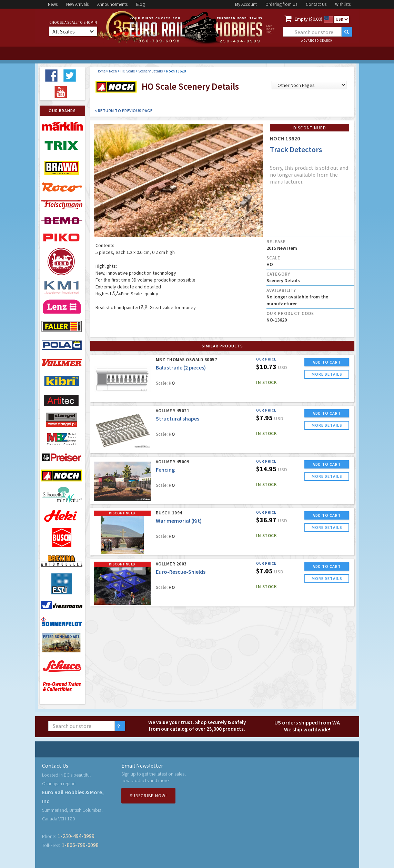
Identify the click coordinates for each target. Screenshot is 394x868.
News (53, 4)
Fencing (165, 470)
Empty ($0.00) (309, 19)
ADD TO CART (327, 362)
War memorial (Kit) (179, 521)
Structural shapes (178, 418)
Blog (140, 4)
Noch (113, 71)
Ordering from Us (281, 4)
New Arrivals (77, 4)
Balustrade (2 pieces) (181, 367)
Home (101, 71)
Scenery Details (150, 71)
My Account (246, 4)
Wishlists (343, 4)
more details (327, 374)
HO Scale (128, 71)
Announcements (112, 4)
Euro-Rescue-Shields (181, 572)
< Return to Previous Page (124, 111)
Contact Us (316, 4)
